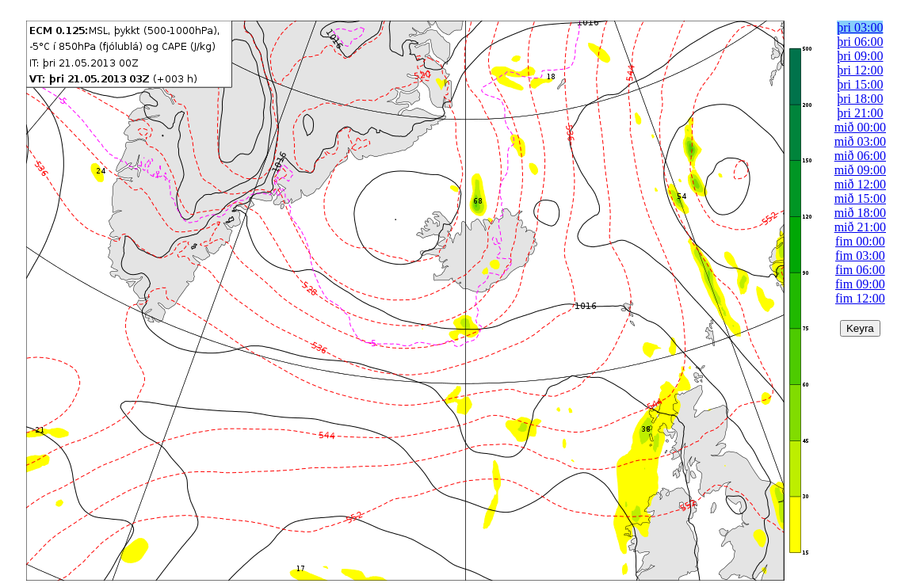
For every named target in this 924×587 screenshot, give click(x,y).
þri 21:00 (860, 113)
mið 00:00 (860, 127)
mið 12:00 (860, 184)
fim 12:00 (860, 298)
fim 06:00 (860, 270)
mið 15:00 (860, 198)
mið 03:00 (860, 141)
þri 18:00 (860, 99)
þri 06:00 (860, 42)
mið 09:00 (860, 170)
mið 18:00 (860, 213)
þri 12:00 (860, 70)
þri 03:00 (860, 27)
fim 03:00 (860, 255)
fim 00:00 (860, 241)
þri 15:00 (860, 84)
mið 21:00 (860, 227)
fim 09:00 (860, 284)
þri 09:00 (860, 56)
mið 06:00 (860, 156)
